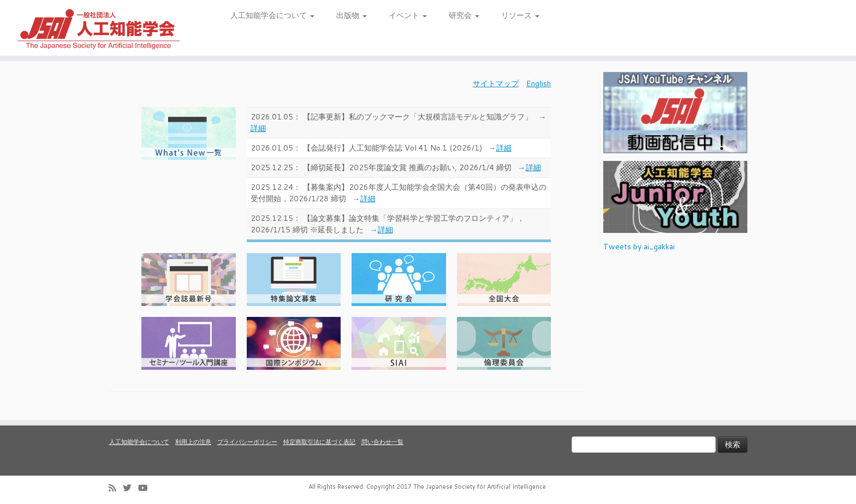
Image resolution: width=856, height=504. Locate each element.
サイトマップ (496, 83)
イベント (408, 15)
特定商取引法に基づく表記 (319, 442)
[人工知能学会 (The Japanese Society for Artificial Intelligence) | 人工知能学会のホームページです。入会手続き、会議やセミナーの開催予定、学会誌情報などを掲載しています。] (99, 28)
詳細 (258, 128)
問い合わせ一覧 (382, 442)
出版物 (352, 15)
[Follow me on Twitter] (130, 488)
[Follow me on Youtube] (146, 488)
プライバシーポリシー (247, 442)
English (539, 83)
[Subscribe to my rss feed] (116, 488)
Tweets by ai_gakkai (639, 247)
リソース (520, 15)
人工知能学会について (272, 15)
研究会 (464, 15)
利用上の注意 (193, 442)
